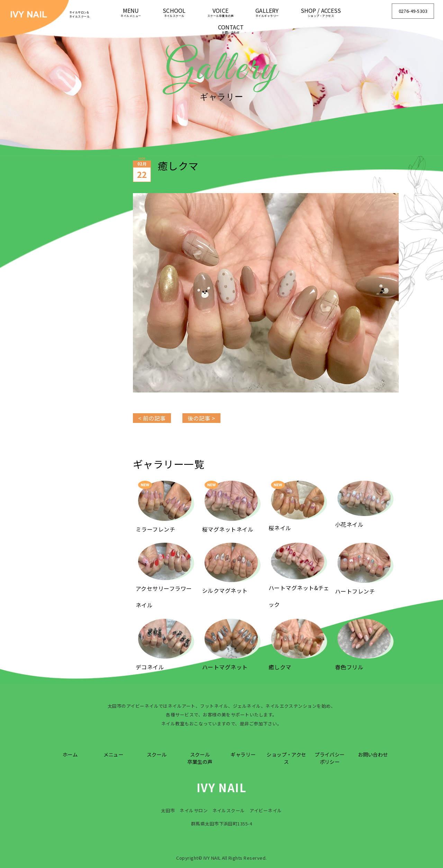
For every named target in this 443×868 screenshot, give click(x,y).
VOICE (220, 12)
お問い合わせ (373, 754)
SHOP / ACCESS (321, 12)
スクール (157, 754)
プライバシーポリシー (330, 758)
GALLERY (267, 12)
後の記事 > (201, 418)
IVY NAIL (222, 787)
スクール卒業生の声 (200, 758)
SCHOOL (174, 12)
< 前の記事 (152, 418)
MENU (131, 12)
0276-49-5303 (413, 11)
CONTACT (231, 29)
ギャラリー (243, 754)
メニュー (114, 754)
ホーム (70, 754)
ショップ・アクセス (286, 758)
